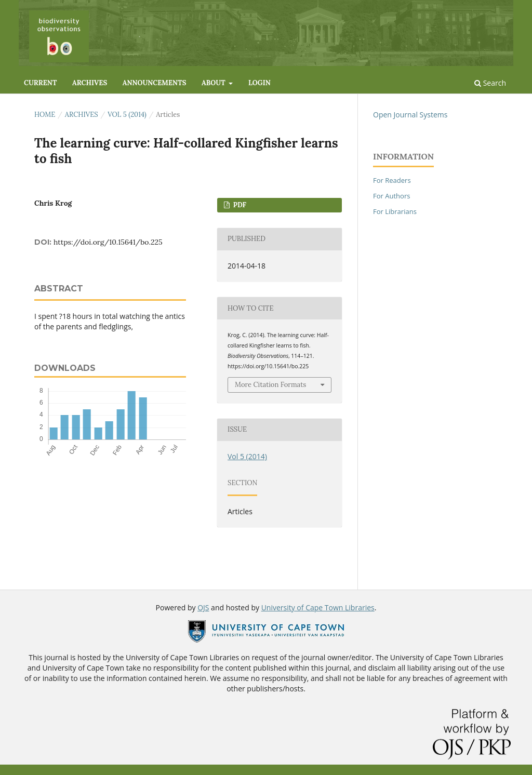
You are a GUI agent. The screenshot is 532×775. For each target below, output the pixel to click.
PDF (239, 205)
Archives (90, 83)
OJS (203, 607)
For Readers (392, 180)
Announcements (155, 83)
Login (260, 83)
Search (490, 83)
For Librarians (395, 211)
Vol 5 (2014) (127, 115)
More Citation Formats (270, 385)
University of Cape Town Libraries (318, 607)
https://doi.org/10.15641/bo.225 (108, 242)
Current (40, 83)
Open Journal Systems (410, 115)
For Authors (391, 196)
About (214, 83)
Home (45, 115)
